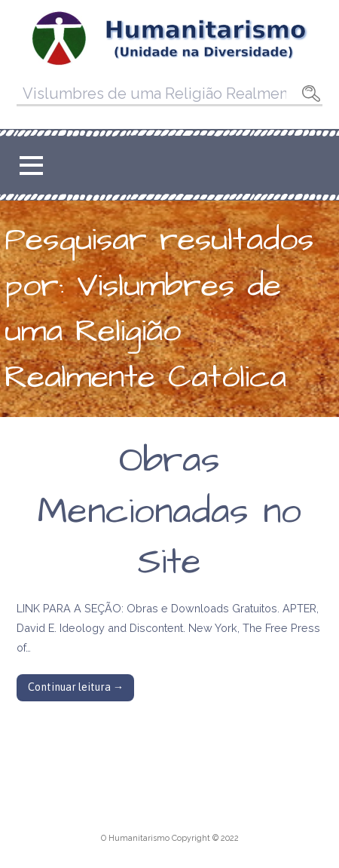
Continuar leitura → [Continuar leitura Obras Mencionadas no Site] (76, 687)
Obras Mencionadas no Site (169, 511)
